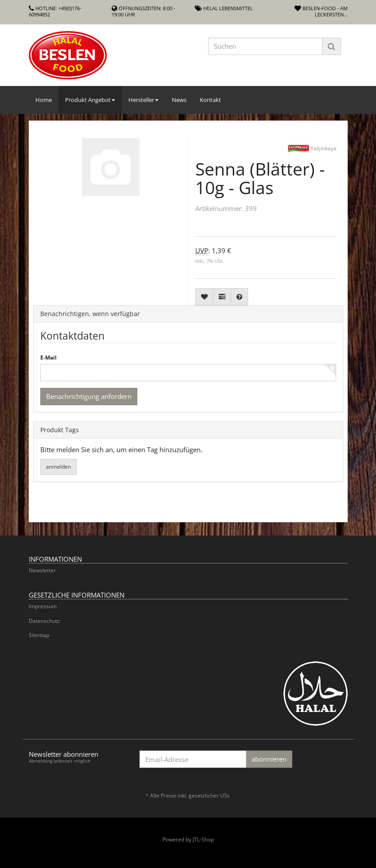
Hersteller (143, 100)
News (179, 100)
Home (44, 100)
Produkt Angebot (90, 100)
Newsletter (42, 570)
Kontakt (210, 100)
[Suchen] (265, 46)
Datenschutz (44, 621)
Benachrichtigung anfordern (89, 396)
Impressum (43, 606)
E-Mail (48, 358)
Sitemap (39, 635)
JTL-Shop (203, 839)
